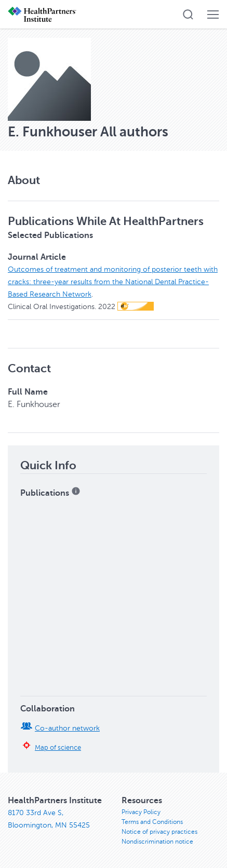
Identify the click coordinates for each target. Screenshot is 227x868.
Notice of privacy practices (159, 832)
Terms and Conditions (152, 822)
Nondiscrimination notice (157, 842)
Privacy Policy (141, 812)
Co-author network (67, 728)
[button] (188, 15)
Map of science (58, 748)
